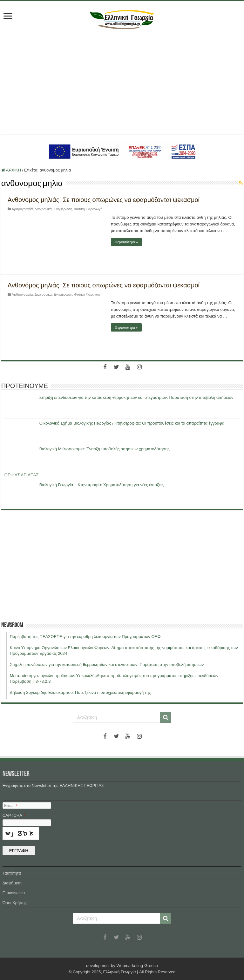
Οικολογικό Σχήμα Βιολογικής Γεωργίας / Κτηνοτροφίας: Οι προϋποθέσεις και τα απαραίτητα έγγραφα (132, 423)
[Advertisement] (122, 80)
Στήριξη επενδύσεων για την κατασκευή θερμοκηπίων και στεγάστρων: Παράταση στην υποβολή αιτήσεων (136, 397)
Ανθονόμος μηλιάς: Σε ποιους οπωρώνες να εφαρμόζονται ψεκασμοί (104, 200)
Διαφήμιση (12, 883)
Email (11, 805)
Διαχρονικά (43, 209)
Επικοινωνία (14, 893)
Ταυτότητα (12, 873)
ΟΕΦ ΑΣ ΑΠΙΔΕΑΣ (21, 475)
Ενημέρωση (63, 209)
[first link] (8, 17)
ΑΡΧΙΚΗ (11, 170)
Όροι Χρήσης (15, 903)
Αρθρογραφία (22, 209)
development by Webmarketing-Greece (122, 966)
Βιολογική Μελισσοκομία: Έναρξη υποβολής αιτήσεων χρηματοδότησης (105, 449)
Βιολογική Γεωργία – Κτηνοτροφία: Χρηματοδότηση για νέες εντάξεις (102, 485)
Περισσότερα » (126, 242)
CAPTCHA (14, 815)
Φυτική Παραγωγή (88, 209)
